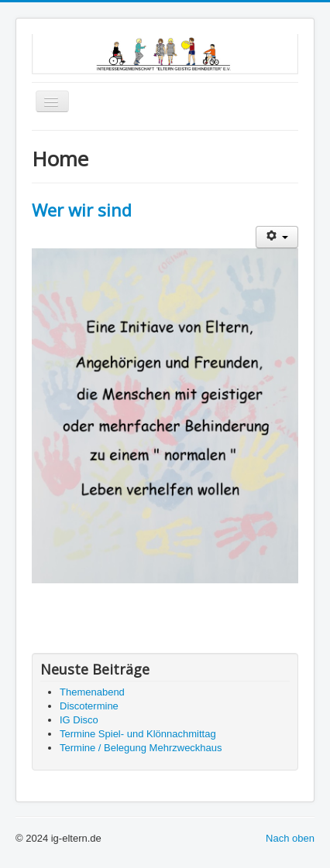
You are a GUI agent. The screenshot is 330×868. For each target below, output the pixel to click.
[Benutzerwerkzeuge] (277, 237)
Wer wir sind (82, 210)
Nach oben (290, 838)
